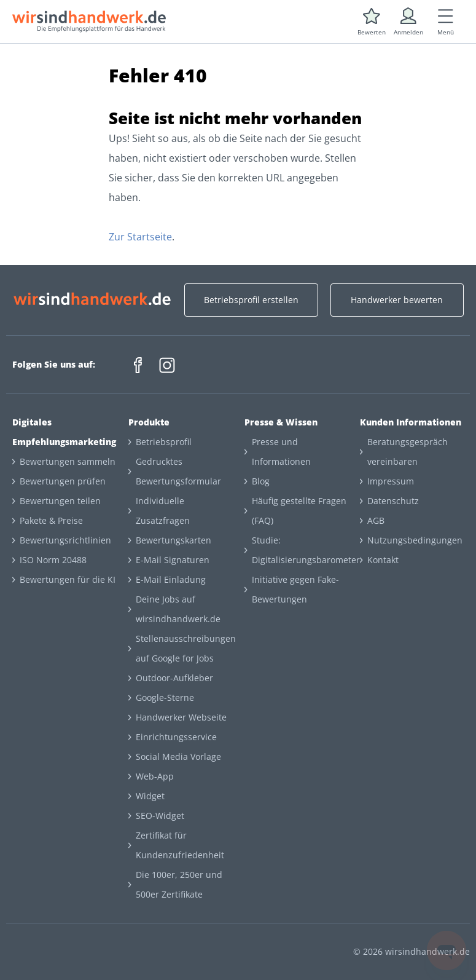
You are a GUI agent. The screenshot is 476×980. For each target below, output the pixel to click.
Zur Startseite (140, 237)
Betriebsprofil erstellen (251, 300)
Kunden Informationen (411, 422)
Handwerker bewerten (397, 300)
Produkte (149, 422)
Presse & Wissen (281, 422)
